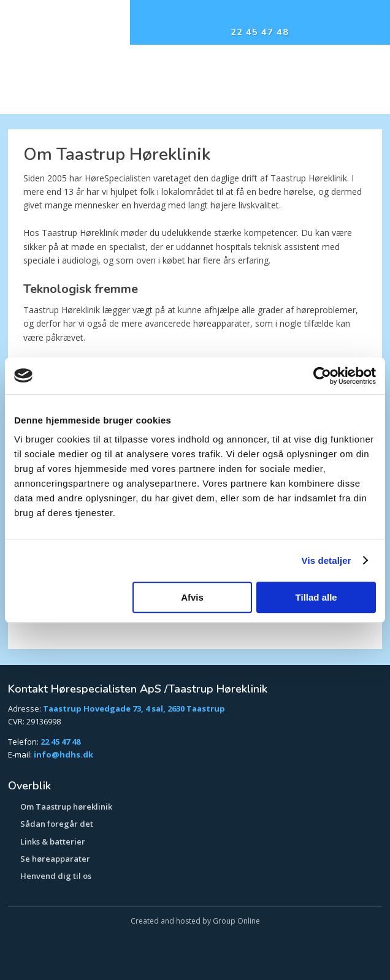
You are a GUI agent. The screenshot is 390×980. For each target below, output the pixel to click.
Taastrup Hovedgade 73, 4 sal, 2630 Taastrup (134, 708)
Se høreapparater (55, 859)
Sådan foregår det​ (57, 824)
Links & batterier (53, 841)
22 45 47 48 (60, 742)
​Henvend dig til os (56, 876)
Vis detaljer (327, 560)
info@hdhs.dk (63, 754)
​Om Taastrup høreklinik (66, 807)
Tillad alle (316, 597)
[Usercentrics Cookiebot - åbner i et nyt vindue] (322, 376)
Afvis (192, 597)
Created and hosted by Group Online (195, 921)
